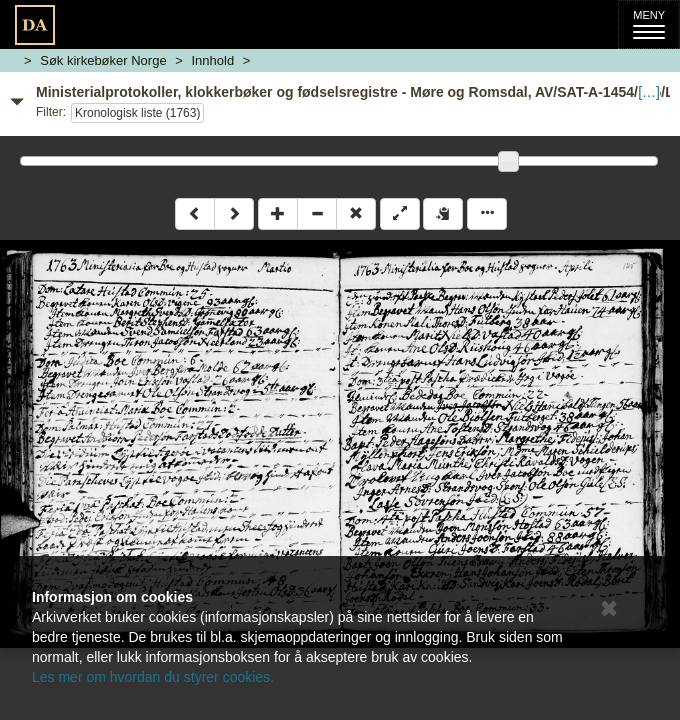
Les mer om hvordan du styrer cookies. (153, 677)
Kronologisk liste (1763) (137, 113)
